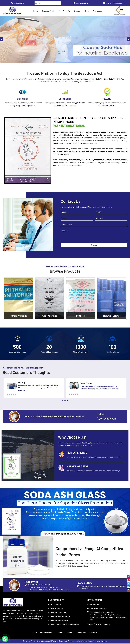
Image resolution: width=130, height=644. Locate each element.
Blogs (87, 11)
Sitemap (78, 11)
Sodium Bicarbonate (58, 613)
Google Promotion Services (97, 642)
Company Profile (49, 11)
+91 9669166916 (17, 3)
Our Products (65, 11)
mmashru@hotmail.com (113, 3)
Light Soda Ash (56, 605)
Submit (94, 246)
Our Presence (81, 633)
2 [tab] (65, 401)
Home (36, 11)
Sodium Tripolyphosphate (60, 617)
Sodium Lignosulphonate (60, 621)
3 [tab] (67, 401)
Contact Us (98, 11)
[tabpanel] (34, 388)
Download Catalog (81, 3)
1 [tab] (63, 401)
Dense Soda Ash (57, 609)
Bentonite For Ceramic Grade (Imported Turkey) (65, 626)
